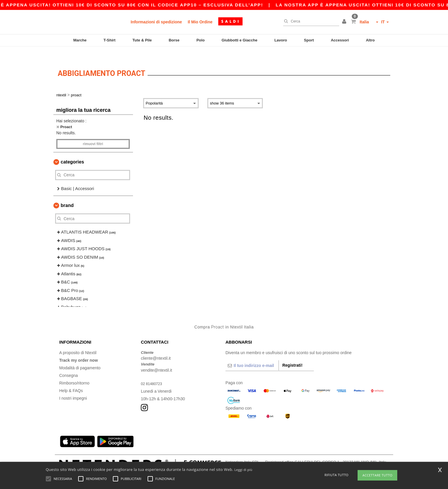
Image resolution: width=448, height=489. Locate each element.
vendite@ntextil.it (156, 359)
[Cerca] (310, 21)
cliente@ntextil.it (156, 347)
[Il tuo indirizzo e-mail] (252, 354)
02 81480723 (153, 372)
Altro (370, 40)
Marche (80, 40)
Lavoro (281, 40)
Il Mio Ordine (200, 22)
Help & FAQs (71, 379)
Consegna (69, 364)
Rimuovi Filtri (93, 133)
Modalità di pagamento (80, 356)
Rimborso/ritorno (74, 372)
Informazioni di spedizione (156, 22)
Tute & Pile (142, 40)
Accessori (340, 40)
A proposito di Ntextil (78, 341)
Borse (174, 40)
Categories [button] (72, 150)
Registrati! (292, 354)
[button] (345, 22)
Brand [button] (67, 194)
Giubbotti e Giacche (240, 40)
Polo (200, 40)
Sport (309, 40)
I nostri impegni (73, 387)
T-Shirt (110, 40)
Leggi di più (243, 470)
